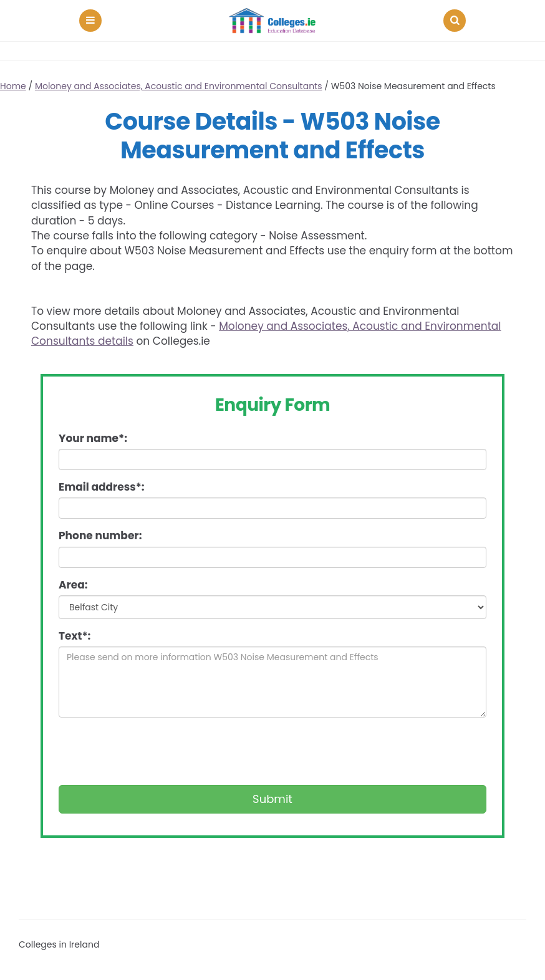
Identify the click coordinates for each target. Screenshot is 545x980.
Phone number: (100, 536)
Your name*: (93, 438)
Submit (272, 799)
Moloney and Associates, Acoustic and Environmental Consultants (179, 86)
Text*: (75, 636)
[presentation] (153, 751)
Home (13, 86)
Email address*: (102, 487)
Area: (73, 585)
